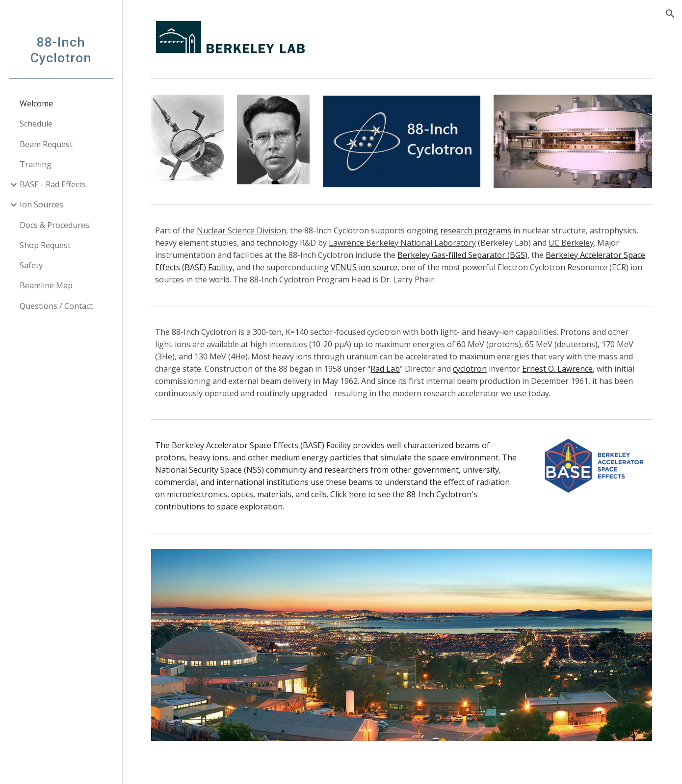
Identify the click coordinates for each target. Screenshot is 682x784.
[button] (670, 14)
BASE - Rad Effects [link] (53, 184)
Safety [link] (31, 265)
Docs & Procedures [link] (54, 225)
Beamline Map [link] (46, 285)
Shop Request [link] (45, 245)
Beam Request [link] (46, 144)
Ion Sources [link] (41, 204)
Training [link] (36, 164)
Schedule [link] (36, 124)
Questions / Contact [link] (56, 306)
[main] (402, 255)
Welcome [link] (36, 103)
